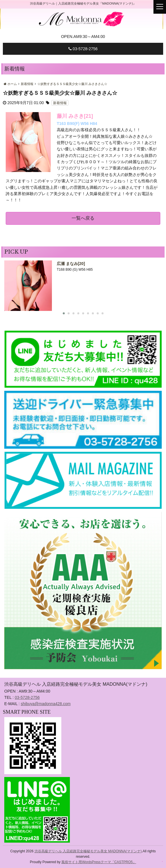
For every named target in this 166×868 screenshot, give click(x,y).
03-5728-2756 (83, 49)
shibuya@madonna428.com (46, 704)
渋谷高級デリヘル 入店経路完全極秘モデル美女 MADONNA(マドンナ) (88, 851)
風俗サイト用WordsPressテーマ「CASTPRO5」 (99, 862)
